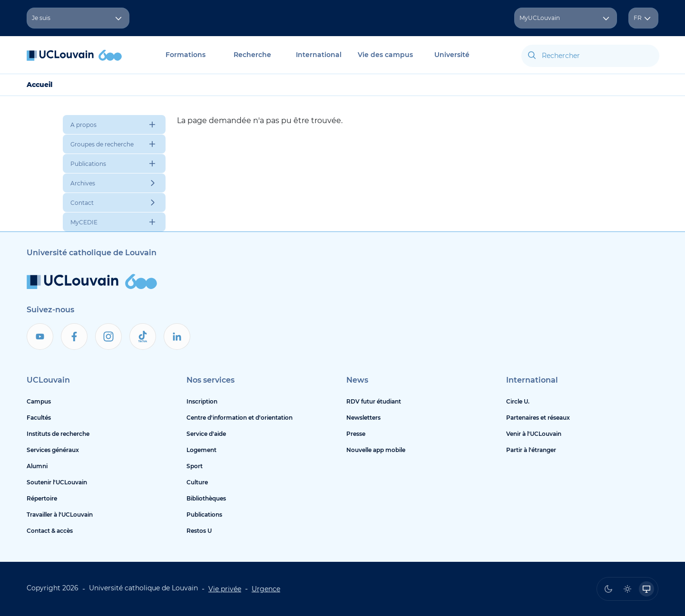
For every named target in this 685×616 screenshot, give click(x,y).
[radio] (608, 589)
